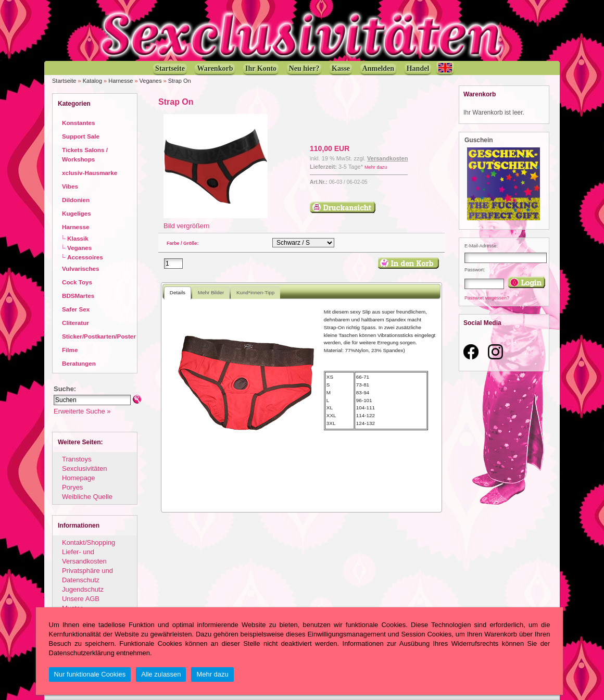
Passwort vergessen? (487, 298)
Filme (70, 350)
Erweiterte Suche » (82, 411)
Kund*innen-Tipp (255, 292)
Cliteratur (75, 323)
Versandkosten (387, 158)
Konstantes (78, 123)
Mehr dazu (376, 167)
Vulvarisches (81, 268)
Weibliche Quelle (87, 497)
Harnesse (121, 81)
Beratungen (79, 363)
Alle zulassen (161, 674)
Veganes (151, 81)
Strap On (180, 81)
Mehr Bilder (211, 292)
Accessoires (85, 257)
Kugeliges (77, 213)
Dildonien (76, 200)
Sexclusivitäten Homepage (84, 473)
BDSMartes (78, 296)
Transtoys (77, 459)
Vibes (70, 186)
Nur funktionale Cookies (90, 674)
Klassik (78, 238)
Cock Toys (77, 282)
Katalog (92, 81)
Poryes (72, 487)
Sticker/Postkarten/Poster (99, 336)
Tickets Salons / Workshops (85, 154)
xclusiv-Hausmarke (90, 173)
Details (178, 292)
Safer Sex (76, 309)
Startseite (64, 81)
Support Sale (81, 136)
